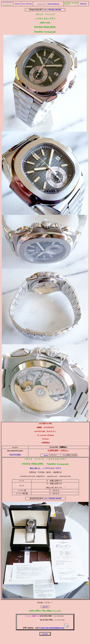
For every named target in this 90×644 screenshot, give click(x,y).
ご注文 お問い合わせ (27, 4)
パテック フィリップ (7, 2)
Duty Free (83, 4)
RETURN (45, 634)
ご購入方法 (17, 4)
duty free (46, 455)
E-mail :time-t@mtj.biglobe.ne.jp (54, 628)
